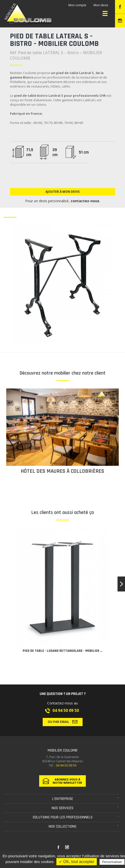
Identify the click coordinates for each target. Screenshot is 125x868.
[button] (121, 584)
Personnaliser (112, 862)
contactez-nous (85, 201)
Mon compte (77, 5)
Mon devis (101, 5)
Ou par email (62, 722)
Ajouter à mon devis (62, 192)
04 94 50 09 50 (66, 710)
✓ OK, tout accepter (77, 862)
